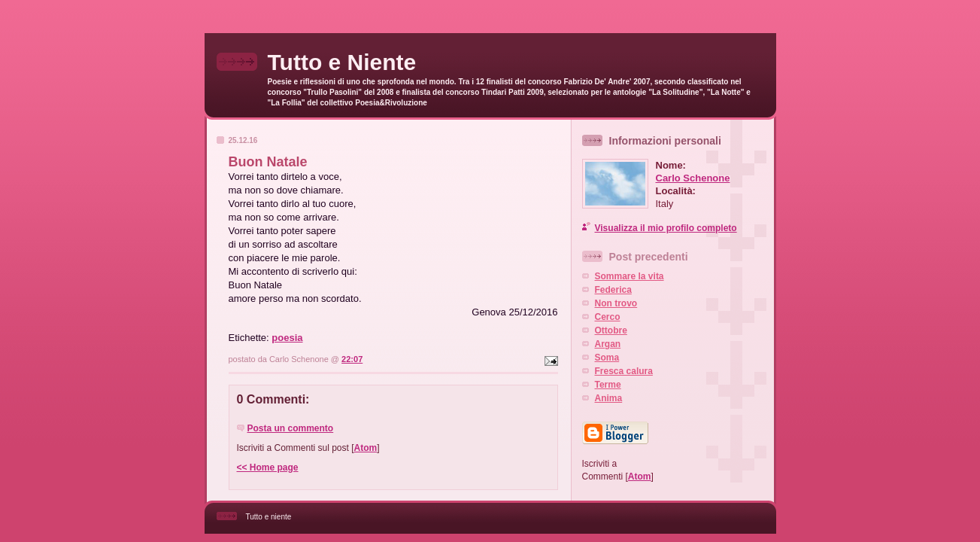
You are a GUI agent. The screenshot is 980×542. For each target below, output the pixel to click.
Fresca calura (624, 371)
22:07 (352, 359)
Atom (366, 448)
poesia (287, 338)
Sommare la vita (630, 276)
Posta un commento (291, 428)
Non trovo (616, 303)
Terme (608, 385)
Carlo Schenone (693, 178)
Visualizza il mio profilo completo (666, 228)
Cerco (608, 317)
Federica (613, 290)
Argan (608, 344)
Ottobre (611, 330)
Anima (609, 398)
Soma (607, 358)
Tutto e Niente (342, 62)
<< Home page (268, 467)
